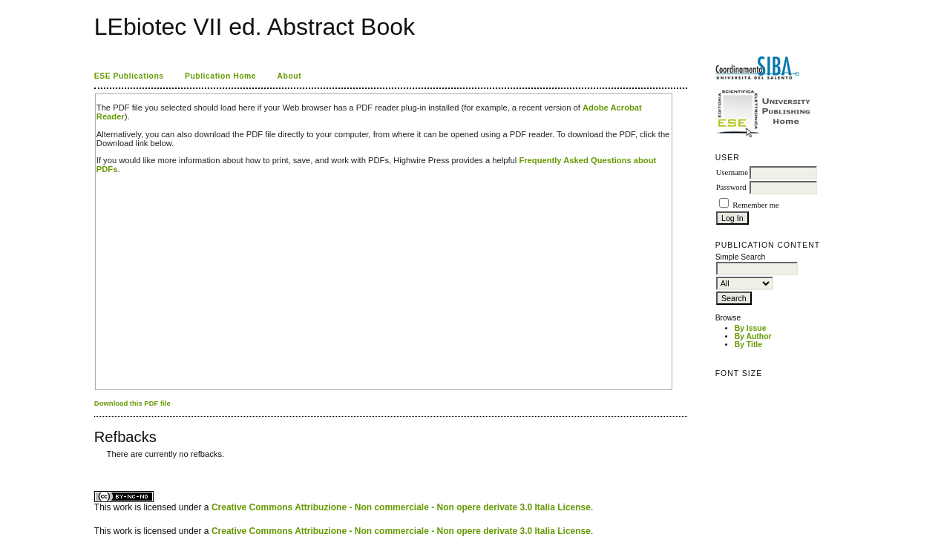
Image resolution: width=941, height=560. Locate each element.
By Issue (751, 328)
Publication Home (220, 76)
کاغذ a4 (95, 465)
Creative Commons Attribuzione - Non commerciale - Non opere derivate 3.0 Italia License (401, 507)
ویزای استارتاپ (98, 465)
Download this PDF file (132, 403)
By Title (748, 345)
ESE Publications (129, 76)
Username (732, 172)
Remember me (755, 205)
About (290, 76)
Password (731, 187)
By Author (753, 336)
